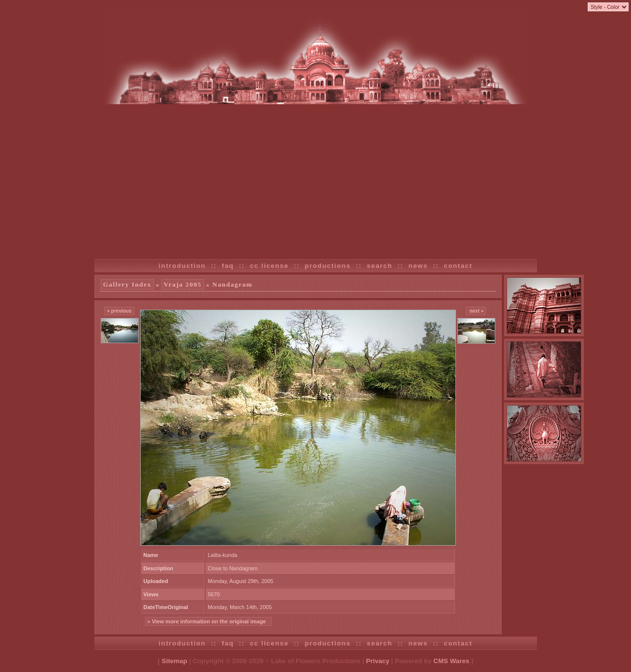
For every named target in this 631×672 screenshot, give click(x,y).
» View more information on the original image (208, 621)
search (380, 266)
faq (228, 266)
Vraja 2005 (183, 284)
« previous (119, 311)
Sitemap (175, 661)
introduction (182, 266)
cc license (269, 266)
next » (476, 311)
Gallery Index (127, 284)
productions (328, 266)
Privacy (377, 661)
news (418, 266)
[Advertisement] (316, 178)
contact (458, 266)
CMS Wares (451, 661)
